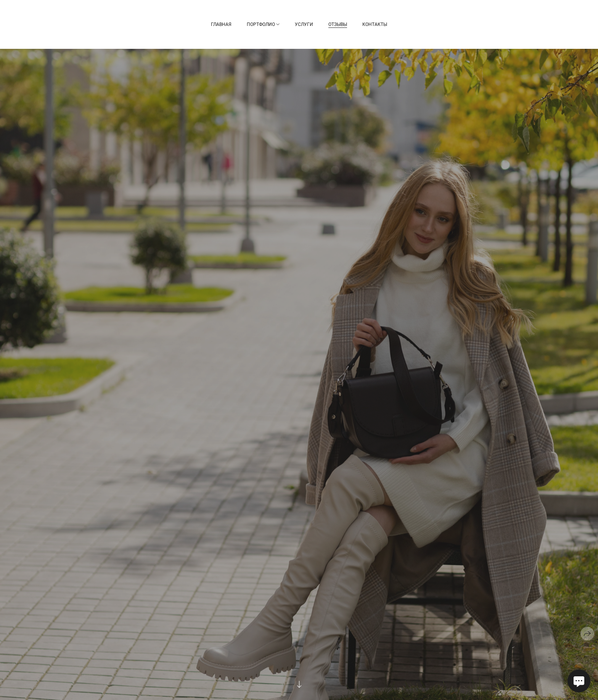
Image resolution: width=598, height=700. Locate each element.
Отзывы (338, 24)
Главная (221, 24)
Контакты (375, 24)
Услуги (304, 24)
